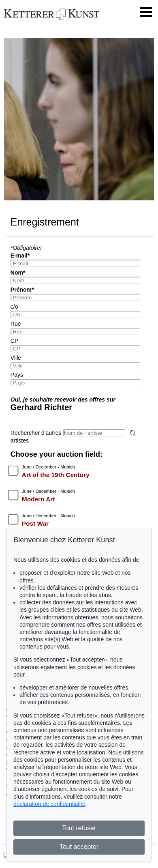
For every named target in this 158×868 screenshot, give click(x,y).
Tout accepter (79, 847)
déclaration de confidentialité (49, 804)
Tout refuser (79, 828)
